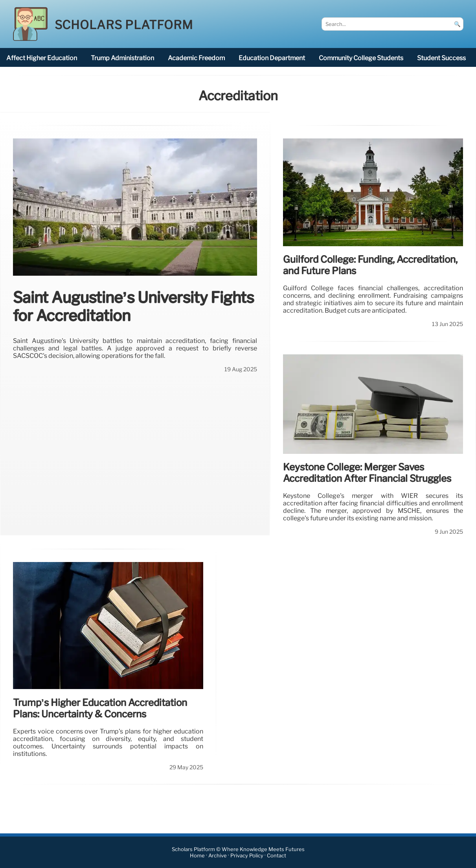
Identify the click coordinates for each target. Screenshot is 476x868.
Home (197, 856)
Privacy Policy (247, 856)
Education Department (272, 58)
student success (441, 58)
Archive (218, 856)
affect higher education (42, 58)
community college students (361, 58)
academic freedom (196, 58)
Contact (277, 856)
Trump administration (122, 58)
